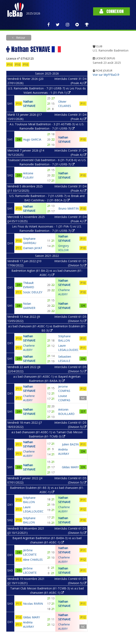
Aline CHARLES (33, 560)
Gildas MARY (70, 467)
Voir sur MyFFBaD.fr (106, 75)
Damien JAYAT (33, 248)
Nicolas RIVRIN (33, 604)
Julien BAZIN (70, 444)
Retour (20, 38)
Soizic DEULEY (33, 292)
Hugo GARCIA (32, 139)
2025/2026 (33, 13)
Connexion (111, 11)
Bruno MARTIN (69, 208)
